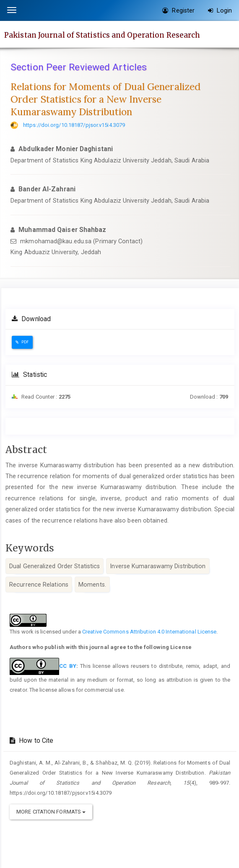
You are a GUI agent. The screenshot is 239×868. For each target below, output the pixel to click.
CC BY (68, 666)
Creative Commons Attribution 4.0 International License (149, 632)
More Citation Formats (51, 812)
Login (220, 10)
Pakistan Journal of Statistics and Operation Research (102, 35)
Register (178, 10)
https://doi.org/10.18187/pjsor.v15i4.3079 (74, 125)
